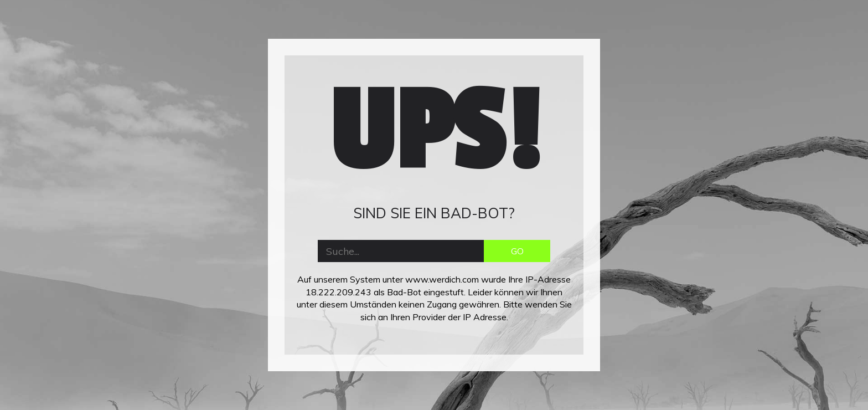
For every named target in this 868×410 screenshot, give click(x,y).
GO (517, 251)
